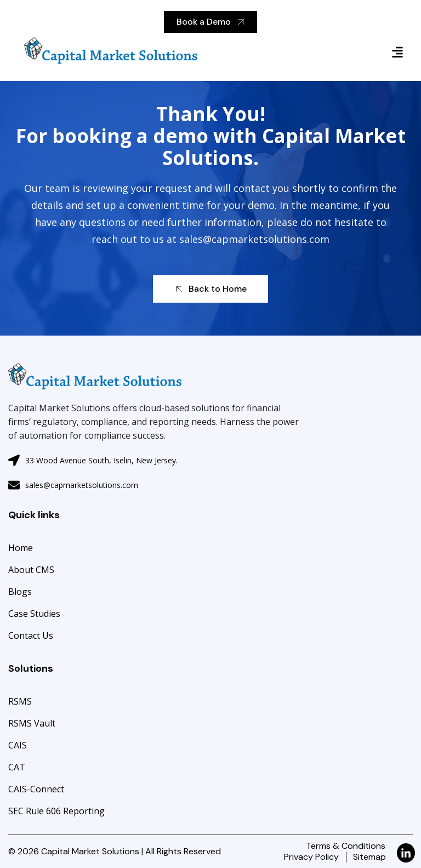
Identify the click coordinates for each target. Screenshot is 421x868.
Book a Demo (211, 22)
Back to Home (210, 289)
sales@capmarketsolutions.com (255, 239)
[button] (316, 52)
